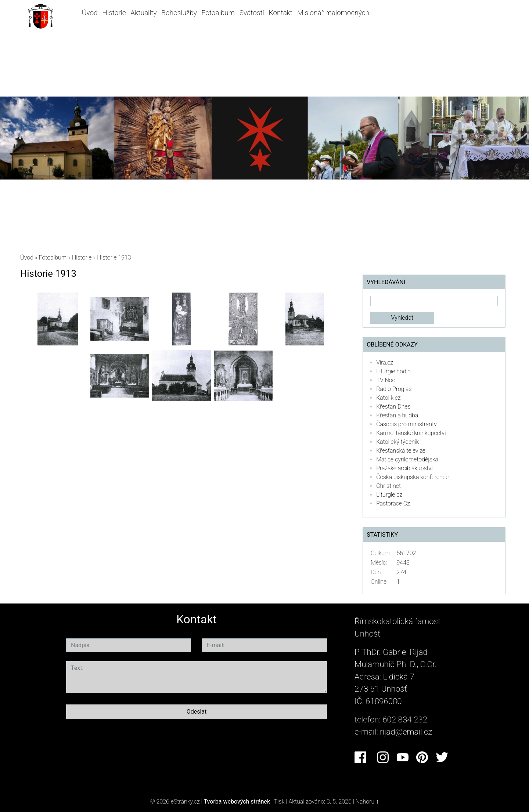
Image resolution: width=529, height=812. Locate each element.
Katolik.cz (388, 398)
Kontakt (281, 13)
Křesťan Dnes (393, 407)
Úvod (90, 13)
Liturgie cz (389, 495)
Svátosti (252, 13)
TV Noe (386, 380)
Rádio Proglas (394, 389)
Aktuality (143, 13)
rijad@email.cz (406, 732)
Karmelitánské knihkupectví (411, 433)
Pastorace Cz (393, 503)
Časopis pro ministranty (406, 424)
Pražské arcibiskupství (404, 468)
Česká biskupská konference (412, 477)
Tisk (279, 802)
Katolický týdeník (397, 442)
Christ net (388, 486)
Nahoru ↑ (367, 802)
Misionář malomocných (333, 13)
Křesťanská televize (401, 451)
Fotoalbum (218, 13)
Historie (114, 13)
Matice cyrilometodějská (407, 459)
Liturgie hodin (393, 371)
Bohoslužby (179, 13)
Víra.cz (385, 362)
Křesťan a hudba (397, 415)
